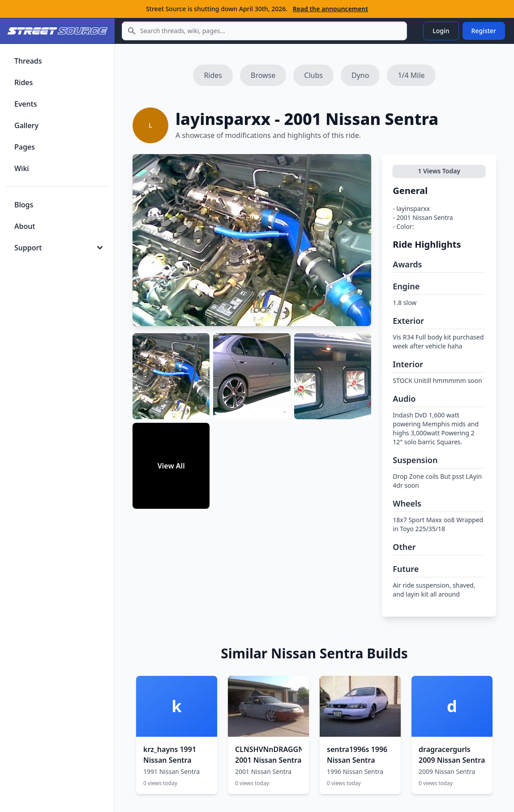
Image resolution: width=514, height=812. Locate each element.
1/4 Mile (411, 75)
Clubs (313, 75)
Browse (263, 75)
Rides (213, 75)
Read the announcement (330, 9)
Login (441, 31)
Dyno (360, 75)
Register (484, 31)
